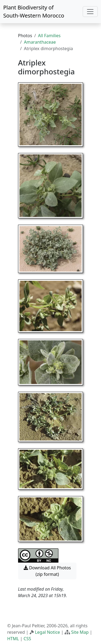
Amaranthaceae (40, 42)
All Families (49, 36)
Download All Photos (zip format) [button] (47, 571)
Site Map (80, 632)
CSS (27, 639)
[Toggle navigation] (90, 12)
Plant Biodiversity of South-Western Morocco (34, 11)
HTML (13, 639)
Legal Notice (48, 632)
